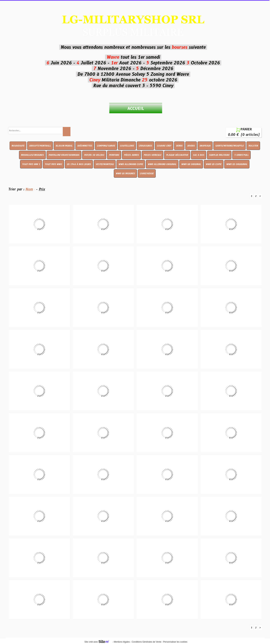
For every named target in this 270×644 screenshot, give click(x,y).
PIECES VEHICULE (153, 155)
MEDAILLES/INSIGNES (32, 155)
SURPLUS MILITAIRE (219, 155)
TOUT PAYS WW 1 (31, 164)
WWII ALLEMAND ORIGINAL (162, 164)
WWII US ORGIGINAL (237, 164)
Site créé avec (98, 642)
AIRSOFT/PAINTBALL (40, 146)
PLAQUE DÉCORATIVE (177, 155)
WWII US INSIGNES (125, 173)
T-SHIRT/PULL (241, 155)
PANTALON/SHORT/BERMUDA (64, 155)
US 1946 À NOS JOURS (79, 164)
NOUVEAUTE (18, 146)
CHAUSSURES (145, 146)
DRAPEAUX (205, 146)
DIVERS (191, 146)
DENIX (179, 146)
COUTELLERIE (127, 146)
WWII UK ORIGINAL (191, 164)
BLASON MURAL (64, 146)
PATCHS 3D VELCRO (94, 155)
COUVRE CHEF (164, 146)
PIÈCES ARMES (131, 155)
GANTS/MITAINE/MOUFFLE (230, 146)
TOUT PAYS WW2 (53, 164)
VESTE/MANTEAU (105, 164)
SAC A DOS (199, 155)
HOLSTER (253, 146)
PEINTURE (114, 155)
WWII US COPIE (214, 164)
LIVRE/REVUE (147, 173)
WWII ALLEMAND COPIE (131, 164)
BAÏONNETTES (85, 146)
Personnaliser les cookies (175, 642)
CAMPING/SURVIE (106, 146)
